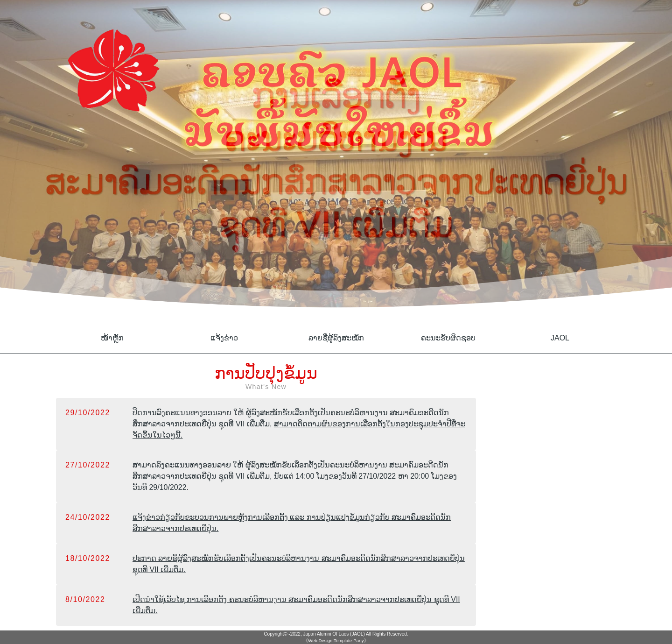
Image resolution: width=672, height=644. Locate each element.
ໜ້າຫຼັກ (112, 338)
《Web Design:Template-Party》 (336, 640)
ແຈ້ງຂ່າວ (224, 338)
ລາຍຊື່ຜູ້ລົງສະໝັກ (336, 338)
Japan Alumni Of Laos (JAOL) (334, 634)
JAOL (560, 338)
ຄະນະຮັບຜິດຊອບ (448, 338)
